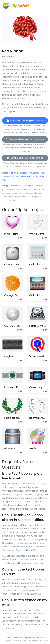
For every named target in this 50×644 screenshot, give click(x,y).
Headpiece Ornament (19, 418)
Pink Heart (11, 234)
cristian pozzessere (18, 173)
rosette (22, 176)
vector (31, 176)
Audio (33, 448)
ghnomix (34, 173)
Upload (17, 638)
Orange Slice (13, 295)
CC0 (21, 186)
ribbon (14, 176)
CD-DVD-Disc (13, 326)
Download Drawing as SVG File (25, 121)
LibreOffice (32, 550)
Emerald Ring (13, 387)
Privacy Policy (27, 638)
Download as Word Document (25, 158)
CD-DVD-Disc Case (17, 264)
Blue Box (10, 448)
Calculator (36, 264)
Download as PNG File (25, 139)
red (37, 176)
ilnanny (6, 176)
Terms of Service (41, 638)
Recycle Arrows (40, 418)
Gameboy (36, 387)
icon (42, 173)
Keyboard (11, 356)
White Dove (37, 234)
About (10, 638)
